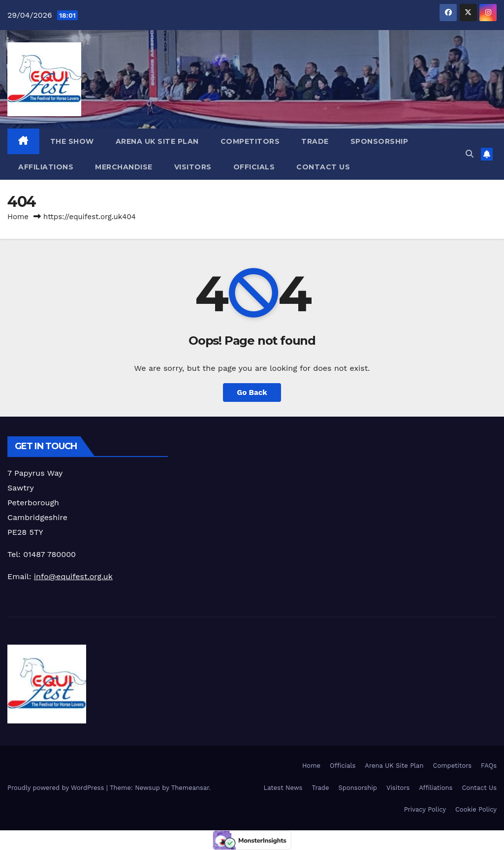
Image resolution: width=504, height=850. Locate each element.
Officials (254, 167)
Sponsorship (379, 141)
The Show (72, 141)
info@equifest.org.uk (73, 576)
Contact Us (323, 167)
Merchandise (124, 167)
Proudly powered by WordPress (57, 788)
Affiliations (46, 167)
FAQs (489, 766)
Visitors (193, 167)
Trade (315, 141)
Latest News (283, 788)
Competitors (250, 141)
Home (18, 217)
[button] (470, 154)
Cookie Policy (476, 809)
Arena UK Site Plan (157, 141)
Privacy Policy (425, 809)
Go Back (252, 392)
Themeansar (190, 788)
